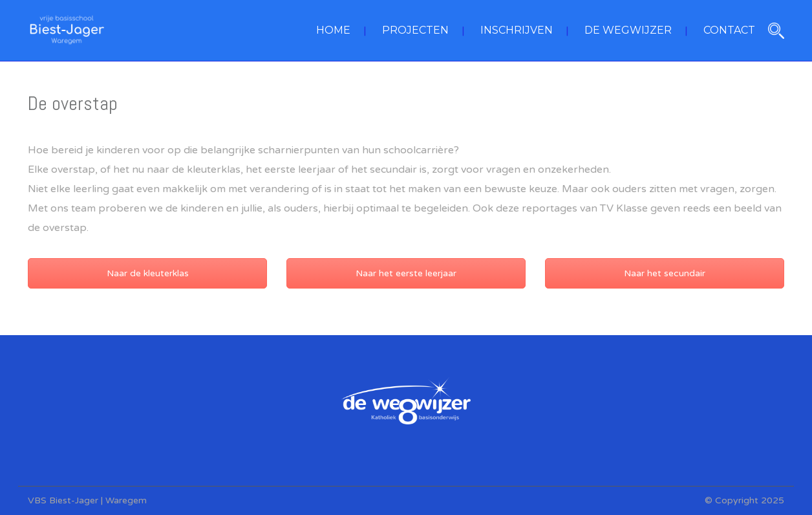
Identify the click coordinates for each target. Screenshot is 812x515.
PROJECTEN (415, 30)
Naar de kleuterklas (148, 273)
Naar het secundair (665, 273)
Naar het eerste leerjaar (406, 273)
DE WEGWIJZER (628, 30)
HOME (333, 30)
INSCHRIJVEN (517, 30)
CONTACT (729, 30)
